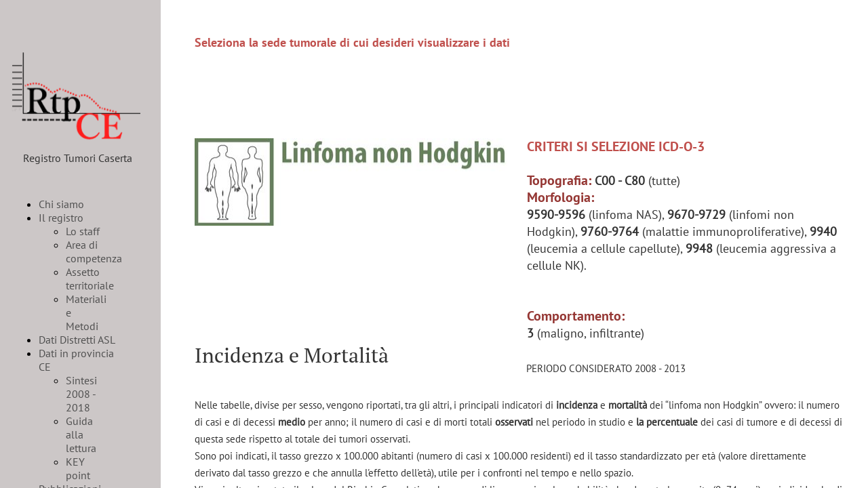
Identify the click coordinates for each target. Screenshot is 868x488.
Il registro (61, 218)
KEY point (78, 468)
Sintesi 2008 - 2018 (81, 394)
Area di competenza (94, 251)
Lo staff (83, 231)
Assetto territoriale (90, 279)
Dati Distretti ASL (77, 340)
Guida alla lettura (81, 434)
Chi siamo (61, 204)
